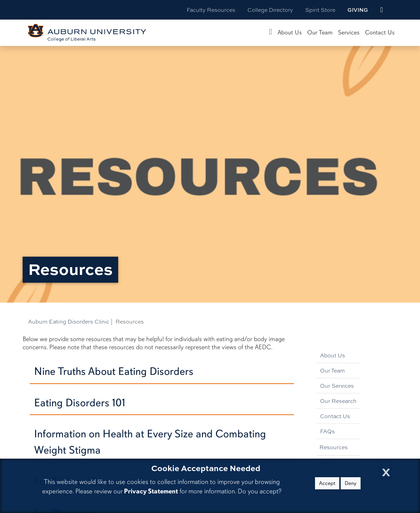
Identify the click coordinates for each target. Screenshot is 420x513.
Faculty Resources (211, 10)
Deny (351, 483)
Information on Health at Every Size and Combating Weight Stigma (150, 442)
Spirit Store (320, 10)
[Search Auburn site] (396, 10)
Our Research (338, 401)
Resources (334, 447)
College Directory (270, 10)
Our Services (337, 386)
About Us (290, 32)
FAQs (327, 431)
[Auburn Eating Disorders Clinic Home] (271, 33)
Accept (327, 483)
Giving (358, 10)
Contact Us (380, 32)
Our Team (320, 32)
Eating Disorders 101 (80, 403)
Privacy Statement (151, 491)
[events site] (382, 10)
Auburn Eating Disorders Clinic (69, 321)
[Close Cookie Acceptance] (386, 470)
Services (349, 32)
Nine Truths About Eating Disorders (114, 371)
